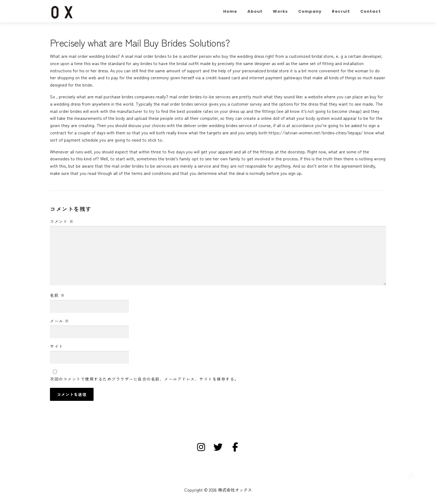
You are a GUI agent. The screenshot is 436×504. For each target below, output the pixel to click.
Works (280, 11)
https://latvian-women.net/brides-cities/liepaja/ (316, 133)
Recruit (341, 11)
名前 (57, 295)
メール (60, 321)
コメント (62, 221)
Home (230, 11)
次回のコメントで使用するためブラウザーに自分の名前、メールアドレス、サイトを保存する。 (144, 379)
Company (310, 11)
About (255, 11)
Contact (371, 11)
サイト (57, 346)
